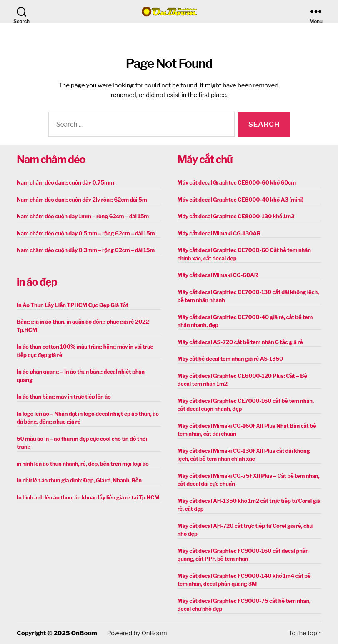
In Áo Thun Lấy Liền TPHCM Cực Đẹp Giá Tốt (73, 305)
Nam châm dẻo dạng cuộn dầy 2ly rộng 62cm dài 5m (82, 200)
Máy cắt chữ (205, 160)
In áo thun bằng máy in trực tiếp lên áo (64, 397)
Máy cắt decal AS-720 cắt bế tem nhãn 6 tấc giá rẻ (240, 342)
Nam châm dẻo (51, 160)
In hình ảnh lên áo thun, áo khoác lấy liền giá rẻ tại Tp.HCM (88, 497)
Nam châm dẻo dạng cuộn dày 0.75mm (65, 182)
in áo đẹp (37, 282)
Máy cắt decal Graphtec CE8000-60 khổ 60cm (237, 182)
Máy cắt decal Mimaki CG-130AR (219, 233)
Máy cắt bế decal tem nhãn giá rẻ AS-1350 (230, 359)
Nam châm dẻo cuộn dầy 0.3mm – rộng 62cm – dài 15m (86, 250)
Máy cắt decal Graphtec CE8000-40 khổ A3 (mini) (240, 200)
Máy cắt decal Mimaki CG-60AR (218, 275)
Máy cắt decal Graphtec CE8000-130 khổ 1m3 (236, 216)
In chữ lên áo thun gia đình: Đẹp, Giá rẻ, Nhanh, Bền (79, 480)
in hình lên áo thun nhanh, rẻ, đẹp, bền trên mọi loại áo (83, 464)
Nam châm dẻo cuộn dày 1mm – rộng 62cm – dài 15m (83, 216)
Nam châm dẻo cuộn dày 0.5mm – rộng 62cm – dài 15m (86, 233)
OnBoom (84, 633)
